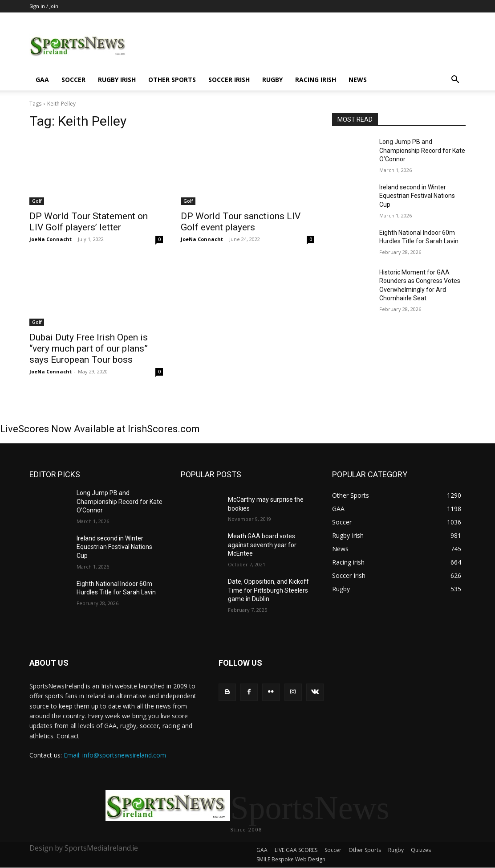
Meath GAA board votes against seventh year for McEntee (262, 545)
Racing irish (316, 80)
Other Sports (172, 80)
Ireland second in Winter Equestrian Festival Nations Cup (417, 196)
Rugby (272, 80)
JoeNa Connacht (51, 239)
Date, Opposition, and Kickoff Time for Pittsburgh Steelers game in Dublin (268, 590)
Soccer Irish (229, 80)
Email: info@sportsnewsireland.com (115, 755)
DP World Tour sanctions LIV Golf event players (241, 222)
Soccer (73, 80)
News (358, 80)
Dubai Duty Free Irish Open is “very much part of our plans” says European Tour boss (89, 348)
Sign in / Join (44, 6)
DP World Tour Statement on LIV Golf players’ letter (89, 222)
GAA (42, 80)
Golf (37, 201)
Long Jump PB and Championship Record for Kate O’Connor (422, 150)
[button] (455, 80)
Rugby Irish (117, 80)
